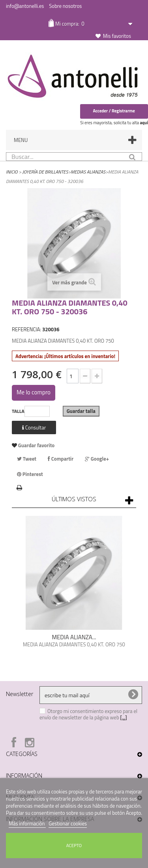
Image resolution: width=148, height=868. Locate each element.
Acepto (74, 845)
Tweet (27, 459)
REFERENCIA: (26, 329)
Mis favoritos (117, 36)
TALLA (18, 411)
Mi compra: (69, 24)
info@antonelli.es (25, 6)
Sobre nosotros (65, 6)
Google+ (97, 459)
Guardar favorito (36, 445)
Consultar (34, 427)
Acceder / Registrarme (114, 111)
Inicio (12, 172)
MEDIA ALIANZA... (74, 637)
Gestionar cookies (68, 823)
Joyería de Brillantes (45, 172)
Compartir (61, 459)
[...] (124, 717)
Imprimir (20, 487)
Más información (27, 823)
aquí (144, 123)
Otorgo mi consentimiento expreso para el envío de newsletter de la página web (88, 714)
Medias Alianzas (88, 172)
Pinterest (30, 474)
